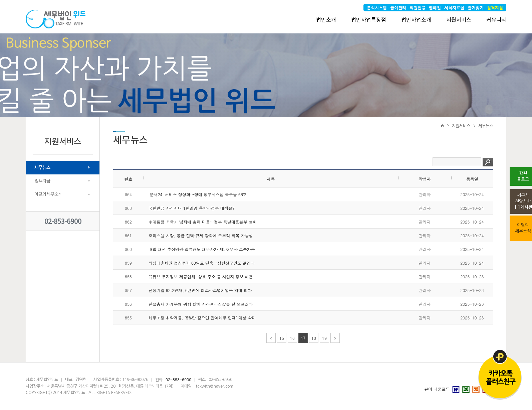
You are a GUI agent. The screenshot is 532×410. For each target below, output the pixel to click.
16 (292, 338)
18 (314, 338)
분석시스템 (377, 8)
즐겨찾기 (476, 8)
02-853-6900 (63, 221)
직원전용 (418, 8)
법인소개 (326, 19)
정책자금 (42, 181)
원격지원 (495, 8)
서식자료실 (454, 8)
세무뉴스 (42, 168)
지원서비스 (459, 19)
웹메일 (435, 8)
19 (324, 338)
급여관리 (398, 8)
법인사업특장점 (369, 19)
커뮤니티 (496, 19)
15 (282, 338)
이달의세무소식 (48, 194)
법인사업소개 (416, 19)
